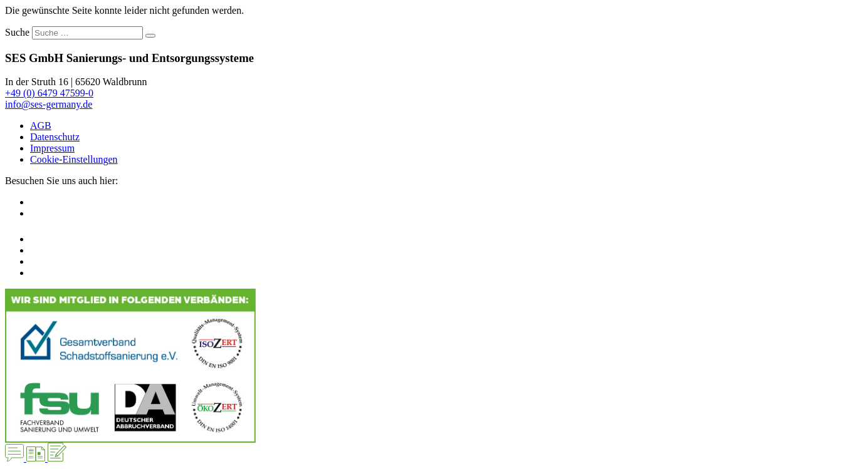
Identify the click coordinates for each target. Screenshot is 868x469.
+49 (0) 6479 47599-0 (49, 93)
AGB (41, 126)
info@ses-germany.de (49, 104)
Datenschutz (55, 137)
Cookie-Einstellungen (74, 159)
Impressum (52, 148)
